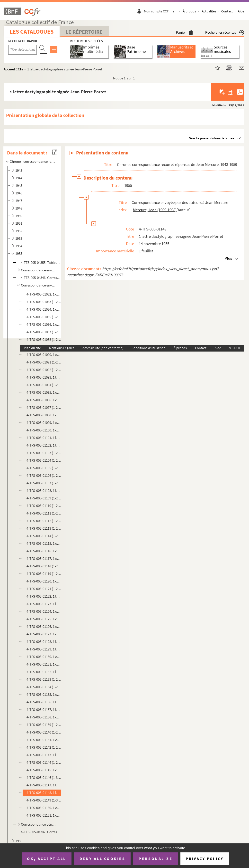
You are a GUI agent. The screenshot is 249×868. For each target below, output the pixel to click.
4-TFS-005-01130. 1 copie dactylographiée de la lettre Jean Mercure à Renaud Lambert (44, 657)
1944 (19, 178)
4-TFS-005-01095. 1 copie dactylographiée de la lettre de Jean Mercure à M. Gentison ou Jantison (44, 392)
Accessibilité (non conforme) (103, 348)
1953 (19, 238)
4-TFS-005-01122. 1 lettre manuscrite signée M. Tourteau (44, 596)
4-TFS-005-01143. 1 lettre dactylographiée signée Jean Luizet (44, 755)
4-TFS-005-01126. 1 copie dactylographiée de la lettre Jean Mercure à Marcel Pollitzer (44, 626)
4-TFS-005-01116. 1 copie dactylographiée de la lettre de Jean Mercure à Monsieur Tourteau (44, 551)
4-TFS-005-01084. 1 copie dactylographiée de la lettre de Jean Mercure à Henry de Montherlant (44, 309)
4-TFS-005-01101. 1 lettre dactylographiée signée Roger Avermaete (44, 438)
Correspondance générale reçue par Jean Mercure (39, 824)
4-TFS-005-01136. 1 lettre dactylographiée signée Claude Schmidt (44, 702)
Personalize (156, 858)
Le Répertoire (84, 32)
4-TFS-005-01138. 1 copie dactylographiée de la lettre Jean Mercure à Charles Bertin (44, 717)
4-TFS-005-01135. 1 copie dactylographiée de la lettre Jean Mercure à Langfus (44, 694)
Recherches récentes (225, 32)
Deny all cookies (102, 858)
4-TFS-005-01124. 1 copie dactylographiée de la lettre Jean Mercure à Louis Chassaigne (44, 611)
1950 (19, 216)
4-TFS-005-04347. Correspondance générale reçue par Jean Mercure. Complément (41, 832)
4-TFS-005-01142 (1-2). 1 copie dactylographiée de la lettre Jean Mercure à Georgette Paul (44, 747)
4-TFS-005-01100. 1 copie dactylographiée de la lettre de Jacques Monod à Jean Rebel (44, 430)
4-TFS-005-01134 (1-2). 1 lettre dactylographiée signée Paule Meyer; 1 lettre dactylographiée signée (44, 687)
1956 (19, 841)
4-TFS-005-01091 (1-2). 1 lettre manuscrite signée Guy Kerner (44, 362)
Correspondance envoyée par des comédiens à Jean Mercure (39, 270)
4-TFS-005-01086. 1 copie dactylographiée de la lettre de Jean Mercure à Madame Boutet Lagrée (44, 324)
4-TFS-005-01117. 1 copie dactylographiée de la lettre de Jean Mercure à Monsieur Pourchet (44, 558)
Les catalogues (32, 32)
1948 (19, 208)
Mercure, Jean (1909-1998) (155, 210)
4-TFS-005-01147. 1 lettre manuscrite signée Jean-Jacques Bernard (44, 785)
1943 (19, 170)
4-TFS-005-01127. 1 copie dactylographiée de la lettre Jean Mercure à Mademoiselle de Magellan (44, 634)
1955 (19, 253)
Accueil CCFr (13, 69)
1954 (19, 246)
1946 (19, 193)
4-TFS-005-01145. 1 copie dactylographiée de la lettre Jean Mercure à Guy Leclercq (44, 770)
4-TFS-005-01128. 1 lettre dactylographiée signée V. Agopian (44, 642)
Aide (241, 11)
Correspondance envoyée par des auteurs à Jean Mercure (39, 285)
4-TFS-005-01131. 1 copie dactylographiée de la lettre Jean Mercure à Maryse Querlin (44, 664)
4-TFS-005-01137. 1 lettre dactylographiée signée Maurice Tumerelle (44, 710)
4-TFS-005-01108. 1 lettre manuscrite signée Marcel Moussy (44, 491)
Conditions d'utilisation (148, 348)
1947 (19, 201)
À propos (189, 11)
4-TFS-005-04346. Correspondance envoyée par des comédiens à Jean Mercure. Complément (41, 278)
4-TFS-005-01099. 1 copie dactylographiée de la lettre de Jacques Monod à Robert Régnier (44, 423)
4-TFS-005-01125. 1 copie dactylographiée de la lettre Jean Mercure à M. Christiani (44, 619)
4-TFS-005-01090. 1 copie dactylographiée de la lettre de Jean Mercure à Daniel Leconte (44, 355)
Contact (227, 11)
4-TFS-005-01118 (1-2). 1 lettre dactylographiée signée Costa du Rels (44, 566)
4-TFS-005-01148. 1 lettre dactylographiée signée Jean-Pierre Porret (44, 793)
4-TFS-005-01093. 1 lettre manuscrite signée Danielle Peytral (44, 377)
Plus (228, 258)
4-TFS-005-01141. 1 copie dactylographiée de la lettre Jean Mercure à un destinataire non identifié (44, 740)
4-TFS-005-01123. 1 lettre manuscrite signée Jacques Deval (44, 604)
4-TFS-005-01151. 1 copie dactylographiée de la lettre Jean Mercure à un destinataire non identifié (44, 815)
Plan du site (32, 348)
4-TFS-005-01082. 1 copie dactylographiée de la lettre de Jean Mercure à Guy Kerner (44, 294)
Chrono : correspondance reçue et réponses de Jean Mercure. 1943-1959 (33, 161)
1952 (19, 231)
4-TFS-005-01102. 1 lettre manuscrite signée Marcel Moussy (44, 445)
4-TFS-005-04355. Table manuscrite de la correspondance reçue (41, 262)
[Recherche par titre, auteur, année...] (22, 50)
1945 (19, 186)
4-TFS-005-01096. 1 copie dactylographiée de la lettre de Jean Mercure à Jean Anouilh (44, 400)
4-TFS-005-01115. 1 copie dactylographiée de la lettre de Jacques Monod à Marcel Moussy (44, 543)
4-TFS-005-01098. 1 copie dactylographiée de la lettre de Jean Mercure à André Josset (44, 415)
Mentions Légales (62, 348)
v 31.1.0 (235, 348)
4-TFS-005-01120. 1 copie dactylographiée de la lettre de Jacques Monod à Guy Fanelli (44, 581)
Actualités (209, 11)
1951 (19, 223)
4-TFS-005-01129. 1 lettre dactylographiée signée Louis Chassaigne (44, 649)
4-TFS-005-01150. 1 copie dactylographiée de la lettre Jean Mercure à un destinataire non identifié (44, 808)
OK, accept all (46, 858)
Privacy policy (205, 859)
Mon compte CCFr (160, 11)
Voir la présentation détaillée (212, 138)
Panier (184, 32)
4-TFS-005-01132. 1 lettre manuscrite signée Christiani (44, 672)
